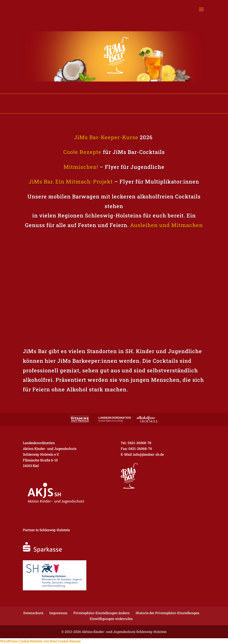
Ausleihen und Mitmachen (166, 225)
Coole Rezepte (82, 152)
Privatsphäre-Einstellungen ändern (101, 613)
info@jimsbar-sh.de (148, 454)
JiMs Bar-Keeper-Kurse (106, 137)
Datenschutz (33, 613)
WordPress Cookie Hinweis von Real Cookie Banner (40, 641)
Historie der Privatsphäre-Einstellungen (168, 613)
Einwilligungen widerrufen (111, 619)
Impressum (58, 613)
